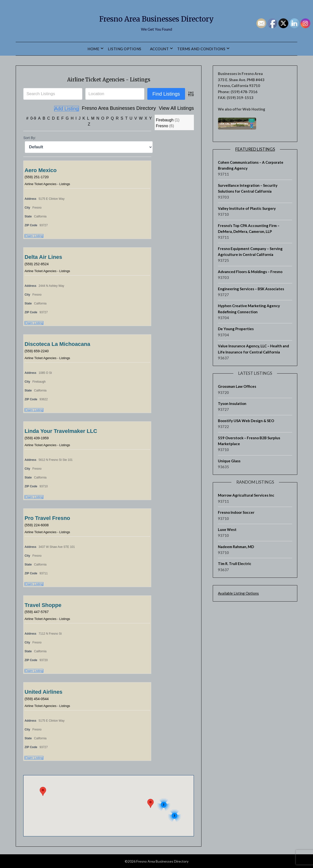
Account (159, 49)
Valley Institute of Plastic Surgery (247, 208)
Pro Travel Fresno (47, 518)
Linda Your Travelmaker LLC (61, 431)
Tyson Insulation (232, 403)
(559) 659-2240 (38, 351)
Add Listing (182, 109)
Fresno (162, 126)
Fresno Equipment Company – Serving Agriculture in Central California (250, 252)
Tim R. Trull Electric (235, 564)
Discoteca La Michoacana (57, 344)
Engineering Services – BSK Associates (251, 289)
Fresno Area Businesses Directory (156, 17)
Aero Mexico (41, 170)
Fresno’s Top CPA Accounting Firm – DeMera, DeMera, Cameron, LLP (249, 228)
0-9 (33, 118)
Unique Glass (229, 461)
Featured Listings (255, 149)
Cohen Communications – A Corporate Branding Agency (251, 165)
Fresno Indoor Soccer (236, 512)
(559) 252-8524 (38, 264)
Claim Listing (34, 236)
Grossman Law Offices (237, 386)
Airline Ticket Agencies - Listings (109, 79)
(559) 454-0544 (38, 698)
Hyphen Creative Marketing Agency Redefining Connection (249, 309)
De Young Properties (236, 329)
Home (93, 49)
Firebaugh (165, 120)
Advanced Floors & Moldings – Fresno (250, 272)
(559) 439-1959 (38, 438)
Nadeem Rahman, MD (236, 547)
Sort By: (30, 138)
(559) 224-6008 (38, 525)
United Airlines (43, 692)
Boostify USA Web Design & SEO (246, 421)
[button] (43, 791)
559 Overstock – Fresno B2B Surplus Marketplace (249, 441)
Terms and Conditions (201, 49)
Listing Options (125, 49)
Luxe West (227, 529)
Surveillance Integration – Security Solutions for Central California (248, 188)
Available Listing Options (238, 593)
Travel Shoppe (43, 605)
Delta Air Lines (43, 257)
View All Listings (149, 109)
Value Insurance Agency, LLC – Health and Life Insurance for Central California (253, 349)
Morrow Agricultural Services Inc (246, 495)
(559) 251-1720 (38, 177)
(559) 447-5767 (38, 611)
